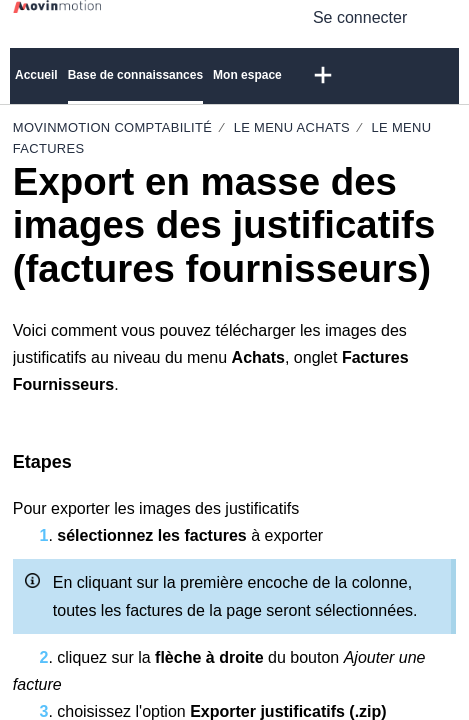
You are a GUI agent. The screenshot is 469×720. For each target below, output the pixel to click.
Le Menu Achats (292, 127)
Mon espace (247, 75)
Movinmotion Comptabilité (114, 127)
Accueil (36, 75)
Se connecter (360, 17)
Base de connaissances (135, 75)
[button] (443, 17)
